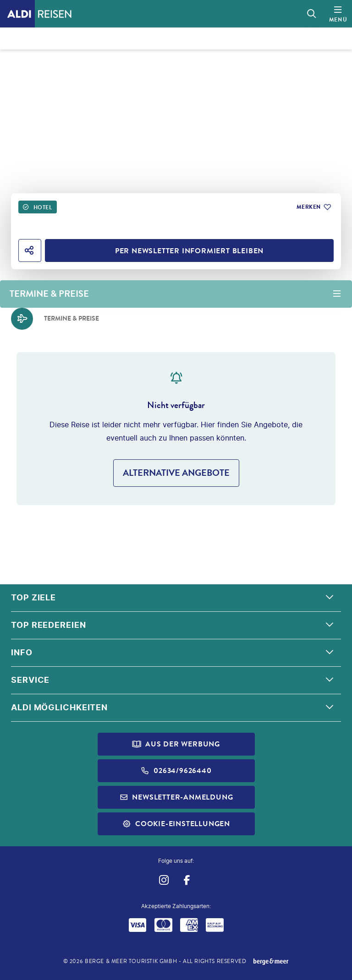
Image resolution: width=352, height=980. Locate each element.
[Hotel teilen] (30, 250)
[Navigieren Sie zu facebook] (187, 880)
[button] (176, 598)
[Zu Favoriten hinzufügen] (313, 207)
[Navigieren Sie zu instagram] (163, 880)
